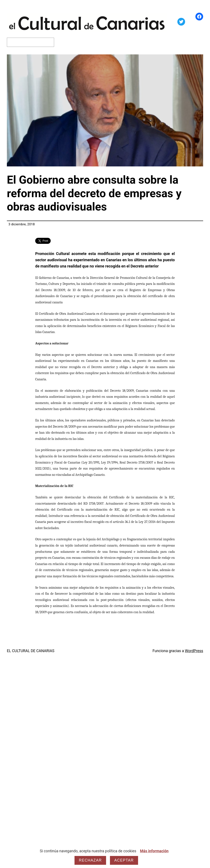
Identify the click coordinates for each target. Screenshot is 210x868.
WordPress (194, 651)
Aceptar (124, 860)
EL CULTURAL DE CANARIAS (31, 651)
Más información (154, 851)
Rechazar (90, 860)
